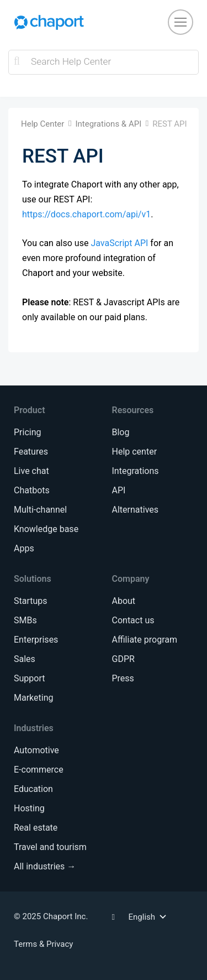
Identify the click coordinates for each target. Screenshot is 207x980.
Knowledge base (46, 529)
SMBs (25, 620)
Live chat (31, 471)
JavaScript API (119, 243)
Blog (121, 432)
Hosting (29, 808)
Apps (24, 548)
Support (29, 678)
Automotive (36, 750)
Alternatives (136, 510)
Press (123, 678)
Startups (31, 601)
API (119, 490)
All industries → (45, 866)
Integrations (136, 471)
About (124, 601)
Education (33, 789)
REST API (169, 124)
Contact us (133, 620)
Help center (135, 452)
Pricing (28, 432)
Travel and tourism (50, 847)
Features (31, 452)
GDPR (123, 659)
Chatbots (32, 490)
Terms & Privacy (43, 944)
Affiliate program (145, 640)
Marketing (33, 698)
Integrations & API (108, 124)
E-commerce (39, 770)
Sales (25, 659)
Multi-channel (40, 510)
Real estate (36, 828)
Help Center (43, 124)
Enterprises (36, 640)
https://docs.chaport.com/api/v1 (86, 214)
